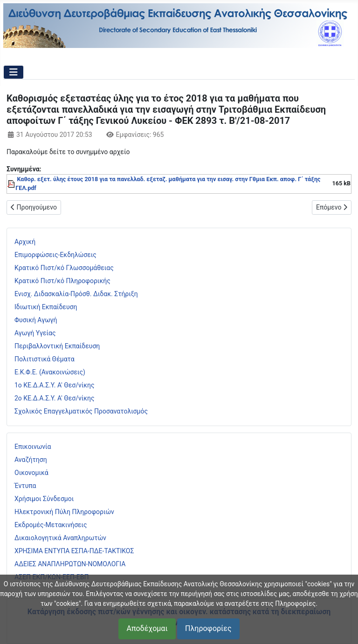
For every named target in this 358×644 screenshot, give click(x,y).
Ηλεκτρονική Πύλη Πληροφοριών (64, 512)
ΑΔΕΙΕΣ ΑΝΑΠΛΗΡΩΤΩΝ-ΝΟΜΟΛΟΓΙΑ (70, 564)
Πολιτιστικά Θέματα (45, 359)
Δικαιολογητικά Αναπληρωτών (60, 538)
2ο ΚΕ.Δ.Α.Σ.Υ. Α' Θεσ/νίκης (55, 398)
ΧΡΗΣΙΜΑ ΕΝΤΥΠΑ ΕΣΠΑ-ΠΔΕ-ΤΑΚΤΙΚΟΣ (74, 551)
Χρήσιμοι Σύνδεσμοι (44, 499)
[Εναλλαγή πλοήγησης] (14, 72)
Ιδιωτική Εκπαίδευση (46, 307)
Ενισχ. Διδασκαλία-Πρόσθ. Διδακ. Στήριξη (76, 294)
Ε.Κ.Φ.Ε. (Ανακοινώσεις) (50, 372)
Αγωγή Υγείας (35, 333)
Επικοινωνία (33, 447)
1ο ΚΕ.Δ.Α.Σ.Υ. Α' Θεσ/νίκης (55, 385)
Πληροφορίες (208, 628)
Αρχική (25, 242)
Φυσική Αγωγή (36, 320)
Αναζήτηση (31, 460)
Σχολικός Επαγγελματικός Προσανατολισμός (81, 411)
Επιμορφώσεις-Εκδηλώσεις (55, 255)
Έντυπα (25, 486)
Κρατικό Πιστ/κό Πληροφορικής (62, 281)
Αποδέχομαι (147, 628)
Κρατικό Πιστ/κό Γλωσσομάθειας (64, 268)
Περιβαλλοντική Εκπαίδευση (57, 346)
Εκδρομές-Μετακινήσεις (51, 525)
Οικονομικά (31, 473)
